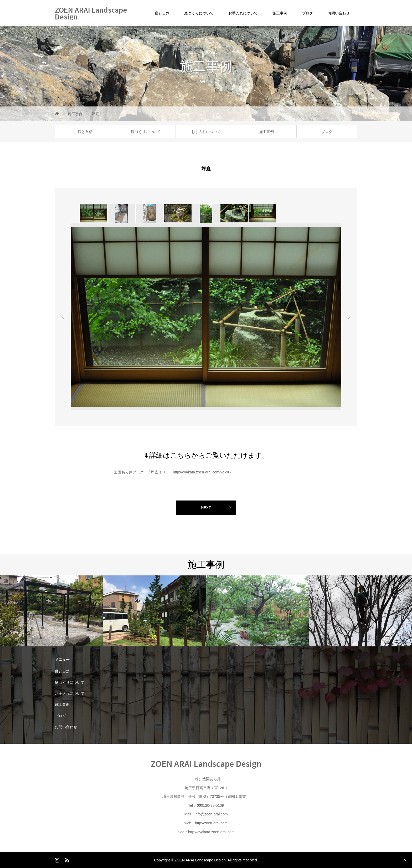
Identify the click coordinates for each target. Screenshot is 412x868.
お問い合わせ (339, 13)
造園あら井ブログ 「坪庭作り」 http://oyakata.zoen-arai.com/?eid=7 (173, 472)
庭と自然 (162, 13)
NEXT (206, 508)
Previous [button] (63, 317)
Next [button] (349, 317)
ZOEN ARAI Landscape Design (91, 13)
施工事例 (280, 13)
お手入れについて (243, 13)
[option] (93, 213)
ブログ (307, 13)
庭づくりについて (199, 13)
